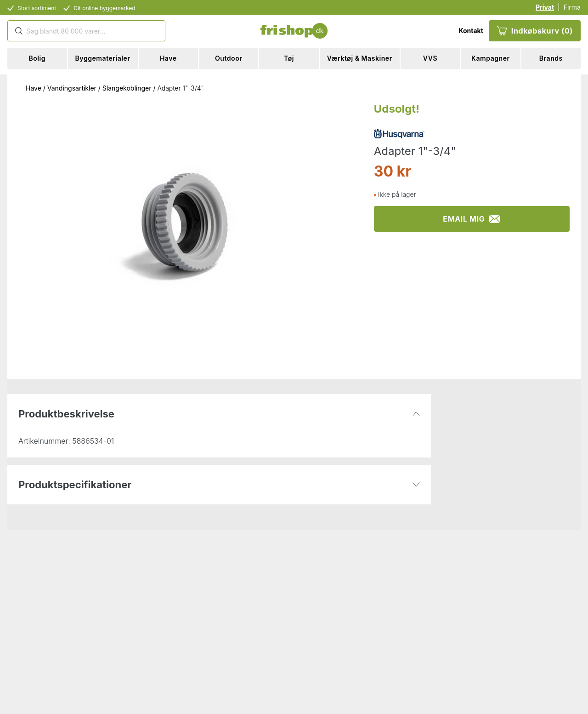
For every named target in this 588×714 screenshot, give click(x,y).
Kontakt (471, 31)
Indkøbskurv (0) (535, 31)
